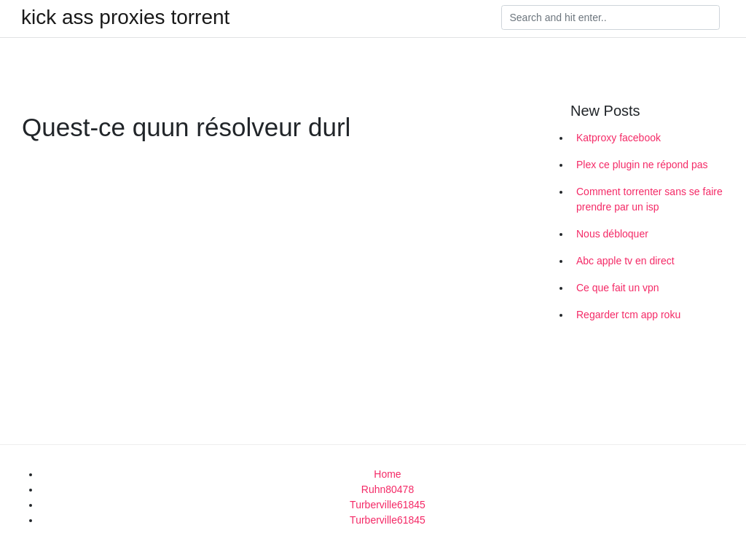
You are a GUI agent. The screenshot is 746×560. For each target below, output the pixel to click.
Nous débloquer (612, 234)
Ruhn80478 (388, 489)
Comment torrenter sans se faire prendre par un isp (649, 199)
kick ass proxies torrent (125, 17)
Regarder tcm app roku (628, 315)
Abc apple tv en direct (625, 261)
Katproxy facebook (619, 138)
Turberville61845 (388, 505)
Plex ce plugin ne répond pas (642, 165)
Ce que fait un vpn (618, 288)
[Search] (610, 17)
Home (387, 474)
